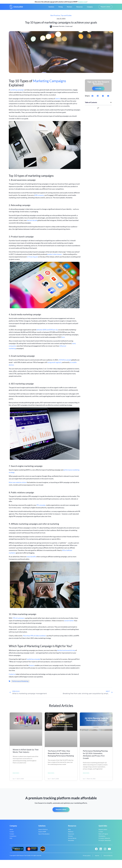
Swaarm (32, 667)
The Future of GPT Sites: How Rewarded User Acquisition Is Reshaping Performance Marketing (61, 755)
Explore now (83, 2)
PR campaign (41, 507)
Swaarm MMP (42, 834)
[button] (92, 97)
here (63, 339)
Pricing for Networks (104, 840)
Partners (70, 8)
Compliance (13, 838)
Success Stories (72, 840)
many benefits (31, 558)
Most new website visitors (18, 484)
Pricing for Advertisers (105, 842)
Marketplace (102, 838)
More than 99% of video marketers (35, 637)
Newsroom (71, 836)
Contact (12, 836)
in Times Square (32, 258)
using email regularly (55, 364)
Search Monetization (44, 836)
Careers (12, 834)
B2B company (39, 197)
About (11, 831)
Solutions (51, 8)
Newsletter (71, 842)
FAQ (11, 840)
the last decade (32, 222)
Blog (69, 831)
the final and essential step (66, 652)
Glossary (70, 838)
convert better (69, 622)
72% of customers (19, 620)
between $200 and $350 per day (47, 331)
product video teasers (55, 256)
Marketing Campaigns (49, 82)
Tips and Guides (66, 17)
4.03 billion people (65, 361)
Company (90, 8)
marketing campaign (17, 91)
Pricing (61, 8)
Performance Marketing (20, 683)
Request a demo (103, 831)
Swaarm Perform (43, 831)
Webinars (71, 834)
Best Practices (55, 17)
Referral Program (103, 836)
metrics (58, 100)
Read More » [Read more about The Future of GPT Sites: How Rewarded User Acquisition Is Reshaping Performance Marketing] (51, 775)
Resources (80, 8)
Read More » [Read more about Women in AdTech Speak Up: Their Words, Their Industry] (16, 775)
